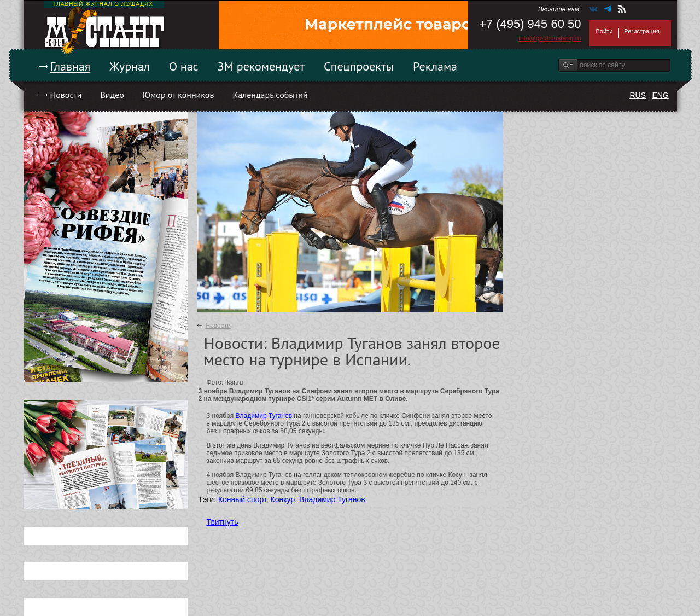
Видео (112, 95)
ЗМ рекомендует (261, 66)
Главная (71, 66)
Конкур (283, 499)
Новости (66, 95)
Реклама (435, 66)
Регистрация (641, 31)
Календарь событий (270, 95)
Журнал (130, 66)
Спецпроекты (359, 66)
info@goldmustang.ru (550, 38)
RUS (638, 95)
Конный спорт (242, 499)
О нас (184, 66)
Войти (605, 31)
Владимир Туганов (264, 416)
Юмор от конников (179, 95)
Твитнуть (223, 522)
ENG (660, 95)
